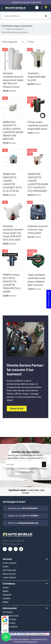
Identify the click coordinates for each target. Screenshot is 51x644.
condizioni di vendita (36, 469)
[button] (17, 409)
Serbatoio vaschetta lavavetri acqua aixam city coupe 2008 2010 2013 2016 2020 (13, 233)
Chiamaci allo (23, 508)
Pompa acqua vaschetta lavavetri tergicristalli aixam (38, 125)
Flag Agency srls (31, 642)
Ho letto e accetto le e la (27, 470)
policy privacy (28, 472)
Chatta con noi (23, 516)
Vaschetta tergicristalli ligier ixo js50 (37, 77)
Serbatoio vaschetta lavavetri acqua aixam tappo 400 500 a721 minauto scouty (13, 80)
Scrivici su (23, 523)
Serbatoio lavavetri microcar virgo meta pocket (38, 229)
